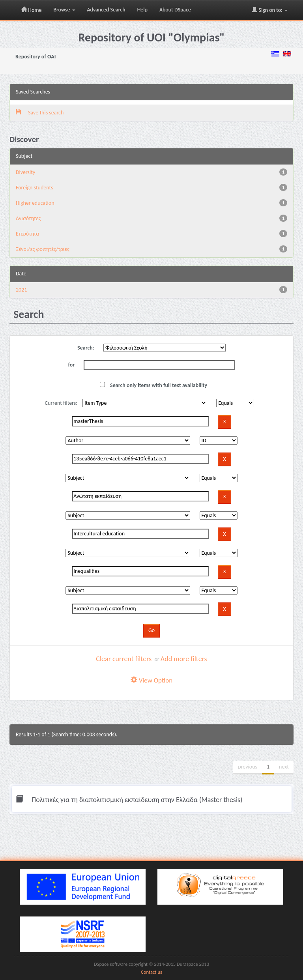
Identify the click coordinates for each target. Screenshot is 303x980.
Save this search (40, 113)
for (72, 365)
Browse (64, 10)
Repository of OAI (36, 57)
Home (31, 10)
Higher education (35, 203)
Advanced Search (106, 10)
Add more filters (184, 659)
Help (142, 10)
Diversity (25, 172)
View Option (151, 680)
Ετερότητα (27, 234)
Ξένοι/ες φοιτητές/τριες (43, 249)
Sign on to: (270, 10)
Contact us (151, 972)
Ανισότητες (28, 218)
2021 (21, 290)
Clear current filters (124, 659)
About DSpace (175, 10)
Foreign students (35, 188)
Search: (86, 348)
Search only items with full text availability (153, 385)
